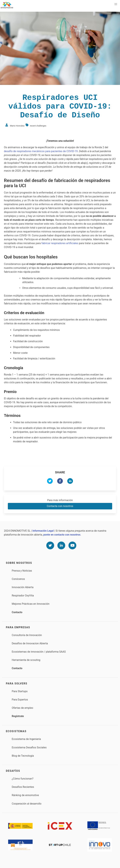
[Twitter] (50, 545)
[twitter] (50, 482)
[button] (116, 4)
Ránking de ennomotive (25, 795)
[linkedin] (70, 482)
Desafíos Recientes (23, 787)
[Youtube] (72, 545)
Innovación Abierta (23, 587)
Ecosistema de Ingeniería (26, 739)
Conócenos (18, 579)
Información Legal (43, 531)
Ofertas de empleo (22, 708)
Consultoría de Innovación (27, 635)
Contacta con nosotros (60, 506)
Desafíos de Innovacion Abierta (30, 643)
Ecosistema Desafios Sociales (29, 747)
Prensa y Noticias (22, 571)
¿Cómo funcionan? (23, 779)
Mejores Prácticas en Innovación (31, 604)
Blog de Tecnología (23, 756)
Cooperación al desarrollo (27, 804)
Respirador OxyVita (23, 596)
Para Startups (20, 691)
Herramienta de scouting (26, 660)
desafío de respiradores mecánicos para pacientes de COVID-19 (41, 151)
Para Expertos (20, 700)
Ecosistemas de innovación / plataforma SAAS (39, 652)
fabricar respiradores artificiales (60, 243)
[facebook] (60, 482)
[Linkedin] (61, 545)
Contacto (17, 612)
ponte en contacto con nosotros (62, 535)
